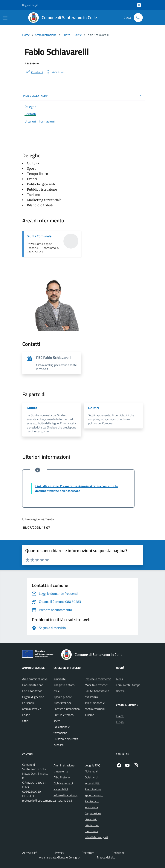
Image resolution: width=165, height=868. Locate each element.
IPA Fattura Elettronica (92, 828)
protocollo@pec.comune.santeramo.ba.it (47, 800)
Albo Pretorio (62, 777)
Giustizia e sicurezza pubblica (66, 742)
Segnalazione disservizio (93, 816)
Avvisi (120, 679)
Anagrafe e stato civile (64, 688)
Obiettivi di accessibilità (92, 780)
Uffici (25, 721)
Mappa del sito (106, 857)
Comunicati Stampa (128, 685)
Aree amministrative (35, 679)
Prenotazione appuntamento (94, 792)
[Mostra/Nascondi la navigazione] (5, 18)
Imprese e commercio (98, 679)
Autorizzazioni (62, 703)
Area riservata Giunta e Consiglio (59, 857)
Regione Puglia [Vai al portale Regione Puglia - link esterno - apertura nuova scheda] (30, 5)
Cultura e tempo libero (64, 718)
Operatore (88, 853)
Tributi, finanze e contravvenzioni (95, 706)
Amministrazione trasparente (64, 768)
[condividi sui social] (34, 72)
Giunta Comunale (39, 236)
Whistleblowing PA (96, 837)
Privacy (59, 853)
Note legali (91, 771)
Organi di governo (33, 697)
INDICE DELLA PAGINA (82, 96)
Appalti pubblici (63, 697)
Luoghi (120, 722)
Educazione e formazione (62, 730)
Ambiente (60, 679)
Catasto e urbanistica (67, 709)
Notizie (120, 691)
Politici (78, 35)
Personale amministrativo (32, 706)
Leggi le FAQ (93, 765)
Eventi (120, 716)
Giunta (66, 35)
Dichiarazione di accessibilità (63, 786)
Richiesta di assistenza (92, 804)
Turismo (89, 715)
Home (26, 35)
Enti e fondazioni (33, 691)
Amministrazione (46, 35)
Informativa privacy (65, 795)
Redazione (118, 853)
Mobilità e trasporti (96, 685)
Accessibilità (30, 853)
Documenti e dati (33, 685)
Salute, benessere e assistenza (97, 694)
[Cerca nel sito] (138, 18)
